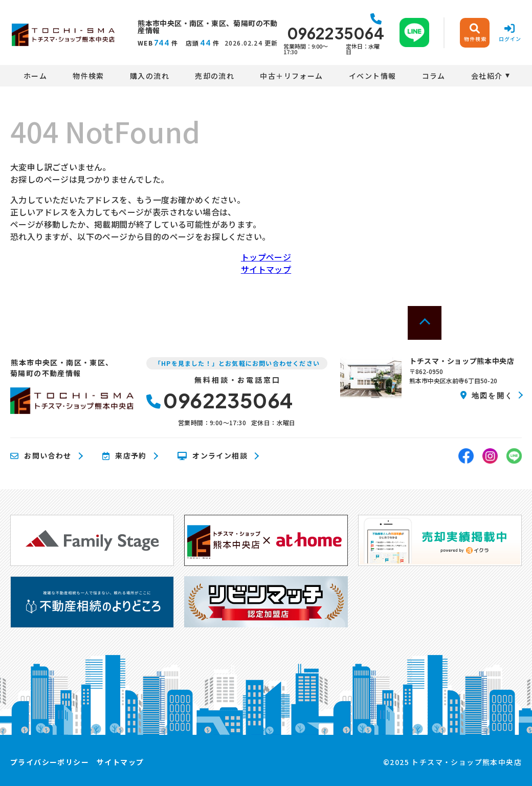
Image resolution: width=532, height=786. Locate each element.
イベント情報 (372, 76)
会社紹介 (487, 76)
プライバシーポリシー (50, 762)
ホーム (35, 76)
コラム (434, 76)
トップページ (266, 257)
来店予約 (125, 456)
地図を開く (487, 395)
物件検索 (88, 76)
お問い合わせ (41, 456)
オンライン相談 (213, 456)
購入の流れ (150, 76)
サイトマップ (266, 269)
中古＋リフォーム (291, 76)
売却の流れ (215, 76)
